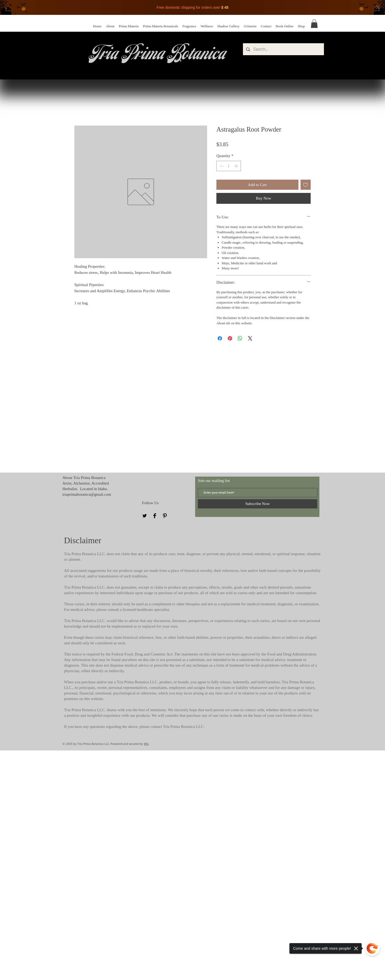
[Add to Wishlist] (306, 185)
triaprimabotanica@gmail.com (87, 494)
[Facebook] (155, 516)
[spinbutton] (229, 166)
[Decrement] (221, 166)
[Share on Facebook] (220, 338)
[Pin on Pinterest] (230, 338)
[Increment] (237, 166)
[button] (314, 24)
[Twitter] (145, 516)
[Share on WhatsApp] (240, 338)
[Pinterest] (165, 516)
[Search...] (283, 49)
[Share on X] (250, 338)
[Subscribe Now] (258, 504)
